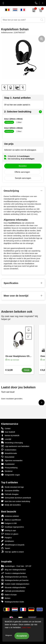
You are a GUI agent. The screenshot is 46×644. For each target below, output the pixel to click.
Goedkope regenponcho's (13, 527)
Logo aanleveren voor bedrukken (15, 446)
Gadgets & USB (9, 523)
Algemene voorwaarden (12, 460)
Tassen (6, 548)
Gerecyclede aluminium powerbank (16, 498)
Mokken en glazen (10, 534)
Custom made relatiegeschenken (15, 584)
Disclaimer (7, 471)
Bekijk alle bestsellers (11, 505)
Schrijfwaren (8, 541)
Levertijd (6, 439)
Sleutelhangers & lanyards (13, 545)
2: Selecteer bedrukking (23, 112)
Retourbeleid (8, 457)
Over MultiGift (8, 432)
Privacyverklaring (9, 467)
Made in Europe (9, 594)
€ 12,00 (9, 370)
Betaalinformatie (9, 453)
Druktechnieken (9, 450)
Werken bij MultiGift (10, 435)
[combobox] (20, 20)
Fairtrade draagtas (10, 494)
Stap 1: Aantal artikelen (17, 98)
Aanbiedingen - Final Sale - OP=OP (16, 566)
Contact (6, 428)
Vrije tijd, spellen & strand (12, 552)
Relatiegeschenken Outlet (13, 602)
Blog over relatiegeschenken (14, 569)
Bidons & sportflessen (11, 520)
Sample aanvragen (23, 178)
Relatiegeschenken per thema (14, 577)
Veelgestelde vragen (11, 475)
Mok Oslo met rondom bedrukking (16, 501)
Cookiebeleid (8, 464)
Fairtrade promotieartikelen (13, 591)
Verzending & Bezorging (12, 442)
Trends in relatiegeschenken (13, 573)
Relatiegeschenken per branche (15, 580)
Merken (6, 598)
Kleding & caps (9, 530)
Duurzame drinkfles (10, 490)
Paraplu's (6, 537)
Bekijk (27, 370)
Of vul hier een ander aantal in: (17, 105)
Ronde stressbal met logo (13, 487)
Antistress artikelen (10, 516)
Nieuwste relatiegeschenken (13, 587)
